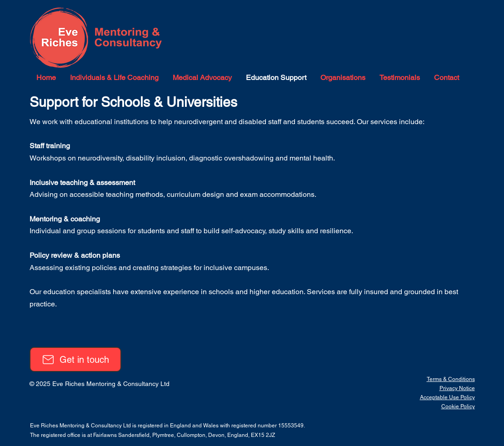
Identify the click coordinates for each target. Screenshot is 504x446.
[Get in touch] (75, 359)
